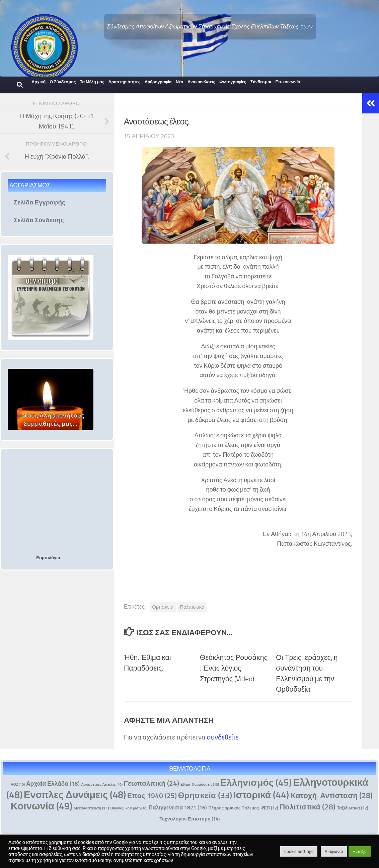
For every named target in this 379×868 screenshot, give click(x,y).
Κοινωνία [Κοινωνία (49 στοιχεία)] (42, 806)
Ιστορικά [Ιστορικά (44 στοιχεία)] (261, 795)
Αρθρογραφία (158, 82)
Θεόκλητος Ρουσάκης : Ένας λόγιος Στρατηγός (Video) (234, 668)
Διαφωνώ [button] (334, 851)
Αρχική (39, 82)
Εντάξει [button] (360, 851)
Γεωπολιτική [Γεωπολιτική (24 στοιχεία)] (151, 783)
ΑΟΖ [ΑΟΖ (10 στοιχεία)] (18, 785)
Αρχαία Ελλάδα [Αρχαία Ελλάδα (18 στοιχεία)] (53, 784)
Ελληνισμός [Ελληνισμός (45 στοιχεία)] (256, 783)
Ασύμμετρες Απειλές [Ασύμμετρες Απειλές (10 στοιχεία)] (102, 785)
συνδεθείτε (223, 737)
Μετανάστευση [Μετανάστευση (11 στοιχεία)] (91, 808)
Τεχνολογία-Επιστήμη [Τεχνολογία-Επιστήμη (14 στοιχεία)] (189, 819)
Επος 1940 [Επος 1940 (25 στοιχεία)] (152, 796)
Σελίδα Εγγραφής (40, 202)
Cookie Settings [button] (299, 851)
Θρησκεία (163, 607)
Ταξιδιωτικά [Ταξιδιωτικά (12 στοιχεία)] (353, 808)
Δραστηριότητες (124, 82)
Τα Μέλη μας (92, 82)
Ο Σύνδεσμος (63, 82)
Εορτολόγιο (48, 558)
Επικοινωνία (288, 82)
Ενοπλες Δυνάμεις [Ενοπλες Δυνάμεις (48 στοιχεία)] (75, 795)
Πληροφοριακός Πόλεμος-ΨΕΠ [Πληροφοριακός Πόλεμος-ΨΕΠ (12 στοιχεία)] (243, 808)
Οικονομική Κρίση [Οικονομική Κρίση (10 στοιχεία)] (129, 808)
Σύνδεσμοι (261, 82)
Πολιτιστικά (192, 607)
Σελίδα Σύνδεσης (39, 220)
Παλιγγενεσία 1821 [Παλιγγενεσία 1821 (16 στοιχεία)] (178, 808)
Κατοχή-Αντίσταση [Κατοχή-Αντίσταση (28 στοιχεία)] (331, 796)
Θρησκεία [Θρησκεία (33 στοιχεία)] (205, 795)
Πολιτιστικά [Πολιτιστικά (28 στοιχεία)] (308, 807)
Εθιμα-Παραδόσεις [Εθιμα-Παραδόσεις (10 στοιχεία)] (200, 785)
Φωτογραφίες (233, 82)
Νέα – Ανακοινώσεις (196, 82)
